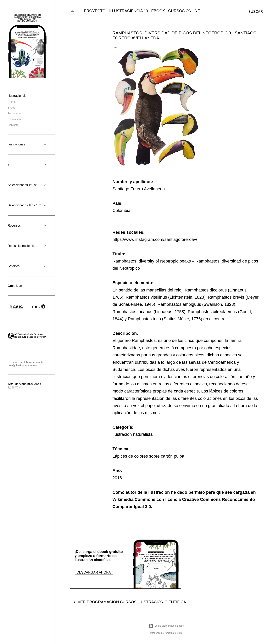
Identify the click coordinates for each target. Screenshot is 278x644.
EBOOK (158, 11)
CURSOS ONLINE (184, 11)
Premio (12, 102)
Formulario (14, 113)
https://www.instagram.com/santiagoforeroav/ (155, 239)
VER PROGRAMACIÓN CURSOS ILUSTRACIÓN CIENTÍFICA (132, 602)
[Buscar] (256, 12)
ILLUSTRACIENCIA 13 (128, 11)
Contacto (13, 125)
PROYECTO (95, 11)
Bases (11, 108)
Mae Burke (177, 633)
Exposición (14, 119)
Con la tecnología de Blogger (167, 626)
